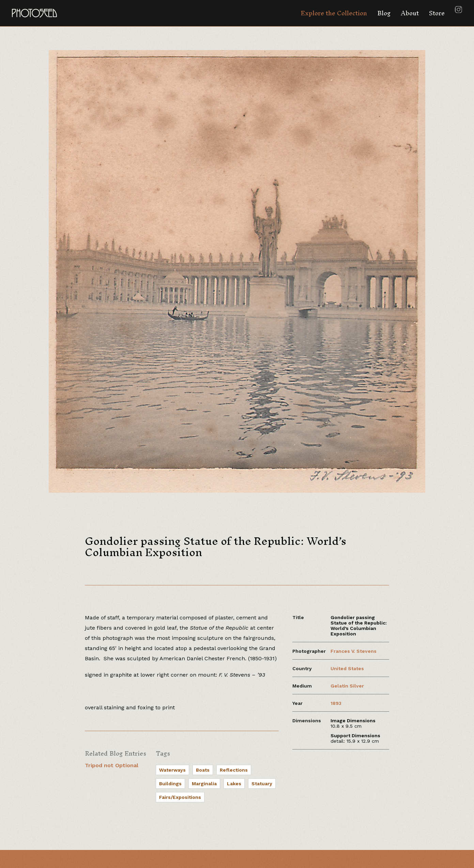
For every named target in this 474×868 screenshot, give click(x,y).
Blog (384, 13)
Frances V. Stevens (354, 651)
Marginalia (204, 784)
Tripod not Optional (112, 765)
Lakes (234, 784)
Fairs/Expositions (180, 797)
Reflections (234, 770)
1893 (336, 703)
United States (347, 668)
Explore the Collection (334, 13)
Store (437, 13)
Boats (203, 770)
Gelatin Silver (347, 686)
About (410, 13)
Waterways (172, 770)
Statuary (262, 784)
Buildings (170, 784)
